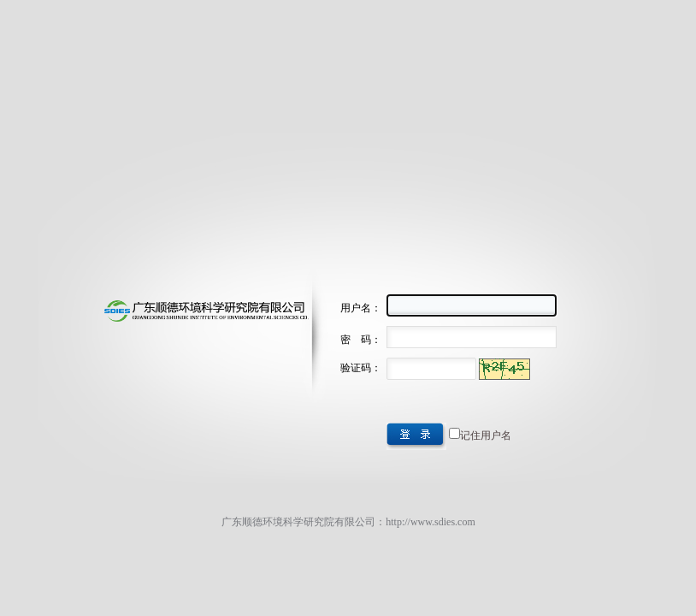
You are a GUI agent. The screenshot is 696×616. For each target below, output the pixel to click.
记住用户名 (486, 435)
